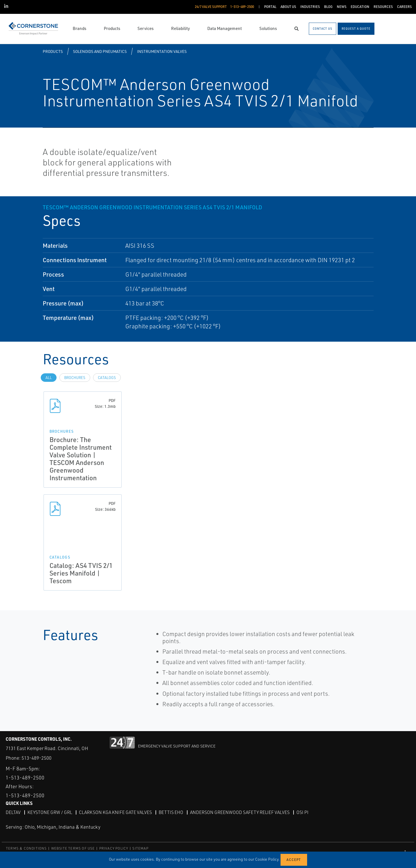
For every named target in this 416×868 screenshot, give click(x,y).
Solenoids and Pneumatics (100, 51)
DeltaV (13, 812)
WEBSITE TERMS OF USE (73, 848)
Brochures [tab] (75, 378)
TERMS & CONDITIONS (26, 848)
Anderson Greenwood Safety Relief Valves (240, 812)
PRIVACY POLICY (114, 848)
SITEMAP (140, 848)
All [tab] (49, 378)
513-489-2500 (36, 758)
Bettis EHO (171, 812)
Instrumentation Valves (162, 51)
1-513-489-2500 (25, 777)
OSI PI (302, 812)
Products (53, 51)
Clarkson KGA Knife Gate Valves (115, 812)
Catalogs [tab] (107, 378)
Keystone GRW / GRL (50, 812)
